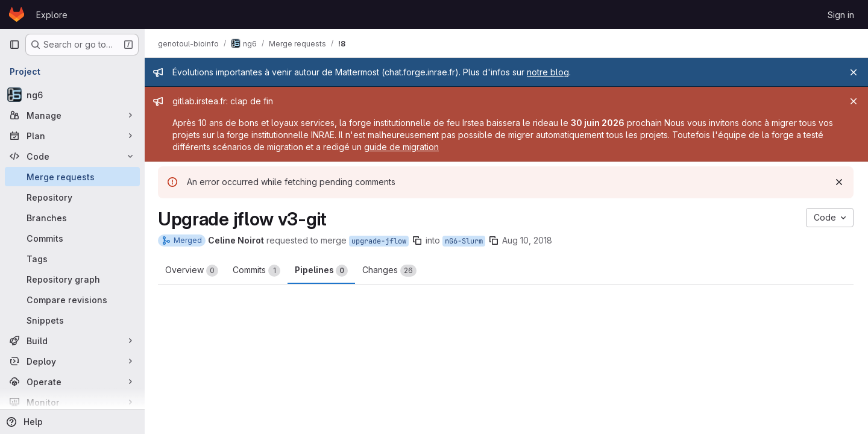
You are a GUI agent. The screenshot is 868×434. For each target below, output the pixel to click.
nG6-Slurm (465, 241)
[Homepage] (17, 14)
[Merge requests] (72, 177)
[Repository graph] (72, 279)
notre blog (549, 72)
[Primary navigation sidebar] (14, 45)
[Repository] (72, 197)
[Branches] (72, 218)
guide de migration (403, 147)
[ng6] (72, 95)
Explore (52, 15)
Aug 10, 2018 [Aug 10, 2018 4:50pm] (528, 240)
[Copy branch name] (418, 241)
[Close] (854, 72)
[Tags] (72, 259)
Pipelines (322, 271)
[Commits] (72, 238)
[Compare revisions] (72, 300)
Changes (391, 271)
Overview (193, 271)
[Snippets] (72, 320)
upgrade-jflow (380, 241)
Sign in (841, 15)
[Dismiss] (839, 182)
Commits (258, 271)
